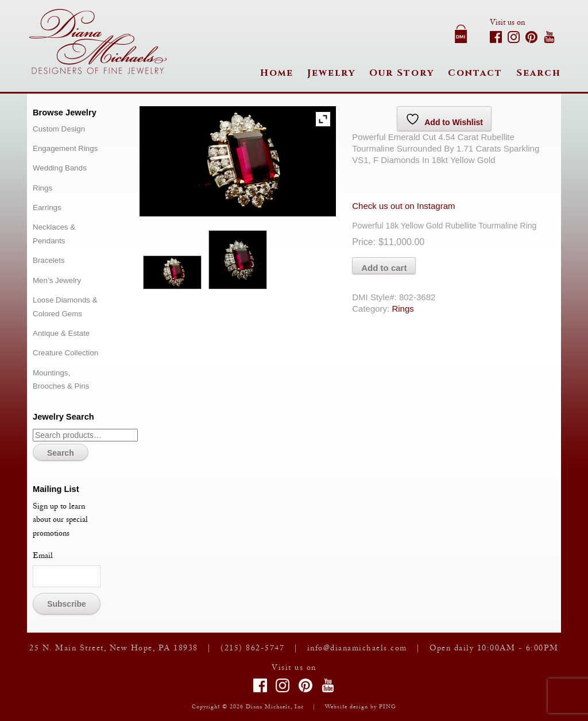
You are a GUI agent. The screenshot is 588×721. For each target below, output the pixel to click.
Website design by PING (361, 708)
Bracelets (49, 260)
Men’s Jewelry (57, 280)
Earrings (47, 208)
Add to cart (384, 268)
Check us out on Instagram (403, 206)
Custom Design (59, 129)
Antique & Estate (61, 333)
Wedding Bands (60, 168)
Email (43, 557)
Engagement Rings (65, 148)
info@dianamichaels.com (357, 649)
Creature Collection (65, 353)
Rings (403, 309)
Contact (475, 73)
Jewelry (331, 73)
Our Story (402, 73)
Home (277, 73)
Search (539, 73)
